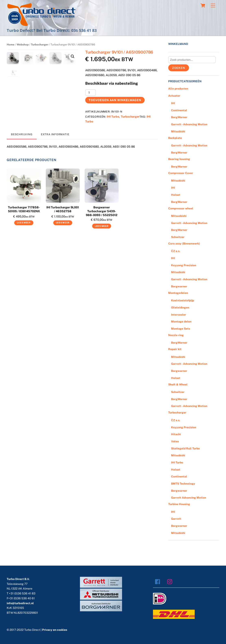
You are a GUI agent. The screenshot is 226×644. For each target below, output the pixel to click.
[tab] (22, 137)
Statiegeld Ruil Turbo (185, 448)
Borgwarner (179, 286)
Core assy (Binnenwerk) (184, 244)
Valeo (175, 441)
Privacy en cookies (55, 630)
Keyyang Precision (184, 265)
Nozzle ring (176, 335)
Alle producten (178, 89)
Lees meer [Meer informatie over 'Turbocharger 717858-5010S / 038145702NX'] (24, 225)
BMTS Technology (183, 484)
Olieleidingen (180, 307)
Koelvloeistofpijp (183, 300)
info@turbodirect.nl (20, 603)
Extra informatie (55, 137)
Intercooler (179, 315)
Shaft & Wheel (178, 384)
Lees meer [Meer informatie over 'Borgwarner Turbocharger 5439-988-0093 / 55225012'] (102, 228)
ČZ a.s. (176, 251)
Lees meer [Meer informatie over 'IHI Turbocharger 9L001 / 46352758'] (63, 225)
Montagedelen (178, 293)
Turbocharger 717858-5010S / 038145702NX (24, 212)
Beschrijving (22, 137)
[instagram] (171, 581)
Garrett (176, 519)
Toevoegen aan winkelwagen (115, 100)
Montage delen (181, 321)
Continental (179, 110)
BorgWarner (179, 117)
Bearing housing (179, 159)
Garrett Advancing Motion (189, 498)
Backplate (175, 138)
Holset (176, 195)
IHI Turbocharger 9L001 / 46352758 (63, 212)
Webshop (23, 44)
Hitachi (176, 434)
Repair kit (175, 349)
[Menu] (213, 6)
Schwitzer (178, 237)
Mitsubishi (178, 131)
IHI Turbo (113, 116)
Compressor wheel (181, 208)
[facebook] (159, 581)
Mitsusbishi (179, 216)
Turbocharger (40, 44)
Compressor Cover (181, 173)
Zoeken (179, 68)
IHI (173, 103)
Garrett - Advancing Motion (189, 124)
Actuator (174, 96)
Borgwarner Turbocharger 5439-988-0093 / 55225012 (102, 213)
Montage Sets (181, 329)
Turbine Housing (179, 504)
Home (11, 44)
